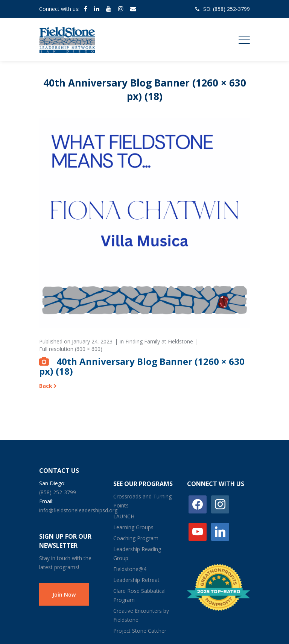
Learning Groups (133, 527)
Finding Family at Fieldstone (159, 341)
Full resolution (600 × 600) (71, 349)
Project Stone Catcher (140, 631)
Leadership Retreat (136, 580)
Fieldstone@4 (130, 569)
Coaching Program (136, 538)
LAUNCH (124, 516)
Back (46, 386)
